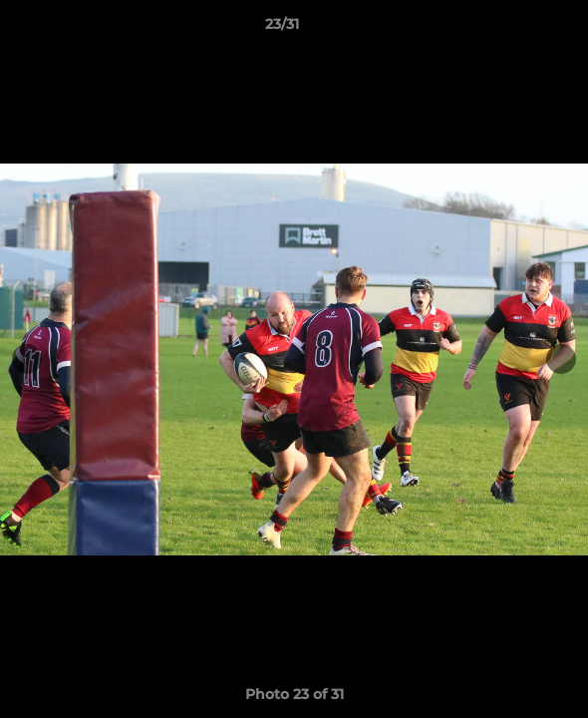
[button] (516, 29)
